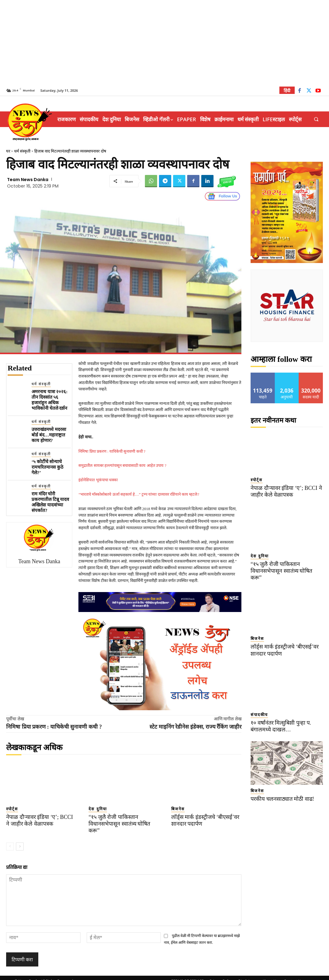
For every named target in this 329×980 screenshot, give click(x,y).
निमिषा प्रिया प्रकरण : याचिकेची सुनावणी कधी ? (112, 451)
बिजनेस (178, 809)
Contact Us (293, 974)
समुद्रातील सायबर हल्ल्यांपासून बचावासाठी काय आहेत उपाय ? (122, 465)
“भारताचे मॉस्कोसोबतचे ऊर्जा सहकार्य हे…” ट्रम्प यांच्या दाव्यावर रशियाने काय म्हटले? (139, 494)
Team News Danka (28, 180)
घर (8, 151)
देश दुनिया (98, 809)
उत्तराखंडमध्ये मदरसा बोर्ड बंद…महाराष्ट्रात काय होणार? (49, 435)
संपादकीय (259, 708)
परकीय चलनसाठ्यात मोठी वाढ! (280, 792)
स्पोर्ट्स (12, 809)
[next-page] (20, 839)
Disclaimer (247, 974)
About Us (270, 974)
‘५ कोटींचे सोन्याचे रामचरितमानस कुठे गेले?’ (47, 467)
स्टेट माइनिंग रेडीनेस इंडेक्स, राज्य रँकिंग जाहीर (195, 727)
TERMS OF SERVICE (188, 974)
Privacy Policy (221, 974)
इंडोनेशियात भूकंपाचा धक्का (98, 480)
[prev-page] (10, 839)
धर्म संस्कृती (22, 151)
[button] (316, 119)
